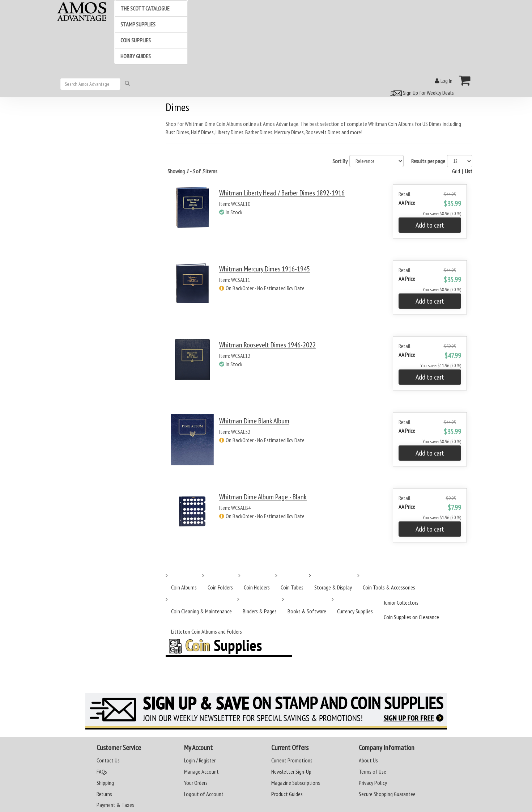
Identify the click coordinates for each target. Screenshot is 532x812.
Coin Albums (184, 587)
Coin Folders (220, 587)
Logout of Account (204, 794)
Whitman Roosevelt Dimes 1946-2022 (267, 345)
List (469, 171)
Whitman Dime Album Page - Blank (263, 497)
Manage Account (201, 771)
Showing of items (192, 171)
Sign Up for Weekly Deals (421, 93)
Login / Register (200, 760)
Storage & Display (333, 587)
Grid (456, 171)
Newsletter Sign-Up (291, 771)
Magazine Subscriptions (296, 783)
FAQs (102, 771)
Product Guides (287, 794)
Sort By (340, 161)
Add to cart (430, 225)
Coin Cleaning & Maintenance (201, 611)
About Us (368, 760)
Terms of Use (373, 771)
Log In (444, 81)
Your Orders (196, 783)
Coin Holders (257, 587)
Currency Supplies (355, 611)
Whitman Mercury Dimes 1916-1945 (265, 269)
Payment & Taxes (115, 805)
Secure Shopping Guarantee (387, 794)
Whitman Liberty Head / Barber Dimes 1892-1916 (282, 193)
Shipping (105, 783)
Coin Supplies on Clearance (411, 617)
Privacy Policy (373, 783)
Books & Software (307, 611)
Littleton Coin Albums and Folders (207, 631)
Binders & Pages (260, 611)
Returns (104, 794)
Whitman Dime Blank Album (254, 421)
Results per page (428, 161)
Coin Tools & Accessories (389, 587)
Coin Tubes (292, 587)
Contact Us (108, 760)
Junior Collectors (401, 602)
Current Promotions (292, 760)
